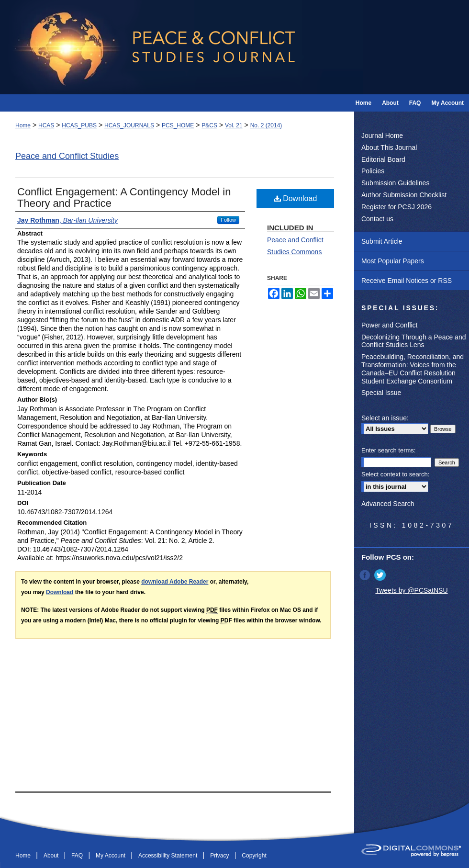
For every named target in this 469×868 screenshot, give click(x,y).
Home (23, 125)
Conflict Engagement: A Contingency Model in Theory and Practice (124, 197)
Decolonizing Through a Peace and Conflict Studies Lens (413, 341)
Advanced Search (388, 504)
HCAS (46, 125)
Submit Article (382, 241)
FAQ (78, 856)
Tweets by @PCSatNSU (411, 590)
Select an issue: (385, 418)
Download (296, 198)
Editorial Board (383, 159)
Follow (228, 220)
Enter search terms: (388, 450)
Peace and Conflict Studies (67, 156)
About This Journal (389, 147)
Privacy (220, 856)
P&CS (209, 125)
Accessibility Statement (169, 856)
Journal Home (382, 135)
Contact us (377, 219)
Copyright (254, 856)
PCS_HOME (178, 125)
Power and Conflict (390, 325)
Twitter (381, 575)
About (52, 856)
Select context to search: (395, 474)
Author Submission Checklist (404, 195)
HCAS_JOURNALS (129, 125)
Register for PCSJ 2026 (396, 207)
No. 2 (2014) (266, 125)
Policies (373, 171)
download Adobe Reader (175, 582)
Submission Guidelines (395, 183)
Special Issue (381, 393)
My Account (111, 856)
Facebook (366, 575)
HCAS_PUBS (79, 125)
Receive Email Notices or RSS (407, 281)
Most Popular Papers (393, 261)
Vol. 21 (234, 125)
